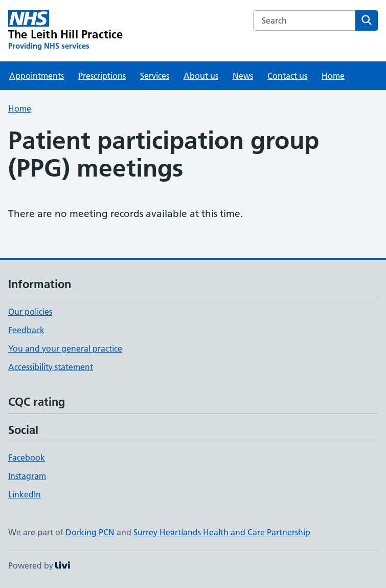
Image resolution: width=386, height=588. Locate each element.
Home (333, 76)
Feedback (26, 330)
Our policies (30, 312)
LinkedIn (25, 494)
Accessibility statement (51, 367)
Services (155, 76)
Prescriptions (102, 76)
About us (201, 76)
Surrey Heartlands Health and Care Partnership (222, 532)
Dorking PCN (90, 532)
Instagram (27, 476)
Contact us (287, 76)
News (243, 76)
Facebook (27, 458)
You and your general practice (65, 349)
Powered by (39, 565)
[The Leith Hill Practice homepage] (66, 31)
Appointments (37, 76)
